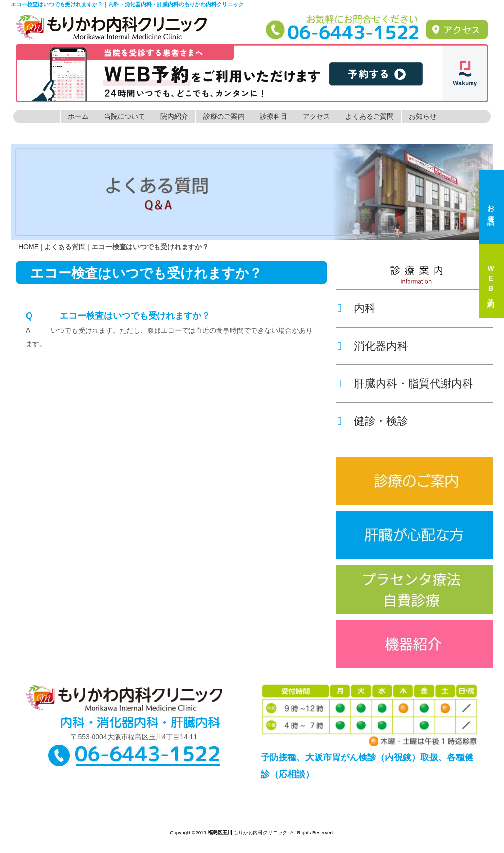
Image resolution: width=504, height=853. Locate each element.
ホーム (78, 116)
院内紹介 (174, 116)
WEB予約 (491, 281)
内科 (365, 308)
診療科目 (274, 116)
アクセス (316, 116)
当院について (125, 116)
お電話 (491, 207)
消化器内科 (381, 346)
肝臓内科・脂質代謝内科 (413, 383)
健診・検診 (381, 421)
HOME (29, 247)
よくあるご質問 (370, 116)
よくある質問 (65, 247)
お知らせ (423, 116)
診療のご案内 (224, 116)
